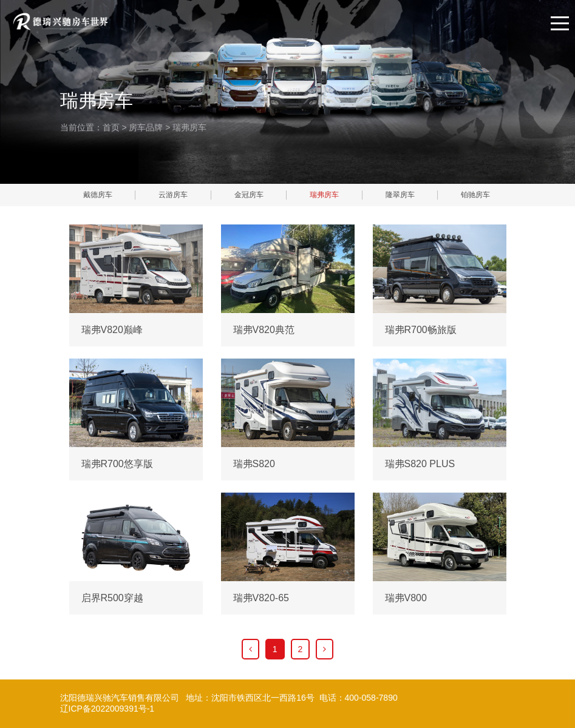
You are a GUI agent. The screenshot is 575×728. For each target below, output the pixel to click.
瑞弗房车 (189, 127)
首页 (111, 127)
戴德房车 (98, 195)
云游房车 (173, 195)
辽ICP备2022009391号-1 (107, 709)
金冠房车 (249, 195)
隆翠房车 (400, 195)
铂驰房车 (475, 195)
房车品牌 (146, 127)
